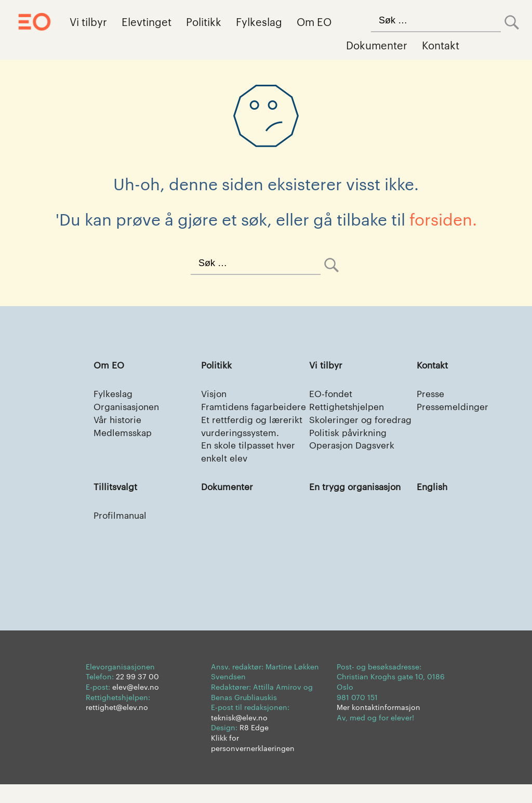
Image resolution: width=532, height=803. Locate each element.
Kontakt (441, 45)
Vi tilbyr (88, 21)
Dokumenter (377, 45)
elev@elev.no (136, 705)
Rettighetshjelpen (349, 407)
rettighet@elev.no (117, 726)
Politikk (204, 21)
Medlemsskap (125, 434)
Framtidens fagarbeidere (230, 414)
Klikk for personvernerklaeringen (253, 761)
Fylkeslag (259, 21)
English (433, 504)
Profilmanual (122, 533)
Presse (431, 394)
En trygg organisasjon (358, 504)
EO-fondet (332, 394)
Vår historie (119, 421)
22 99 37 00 (137, 695)
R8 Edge (254, 746)
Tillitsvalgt (117, 504)
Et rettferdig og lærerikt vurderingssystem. (254, 441)
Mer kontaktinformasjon (378, 726)
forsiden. (443, 219)
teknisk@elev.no (239, 736)
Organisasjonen (129, 407)
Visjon (215, 394)
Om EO (314, 21)
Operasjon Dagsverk (355, 461)
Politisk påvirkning (351, 448)
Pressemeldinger (454, 407)
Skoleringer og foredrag (342, 427)
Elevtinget (147, 21)
